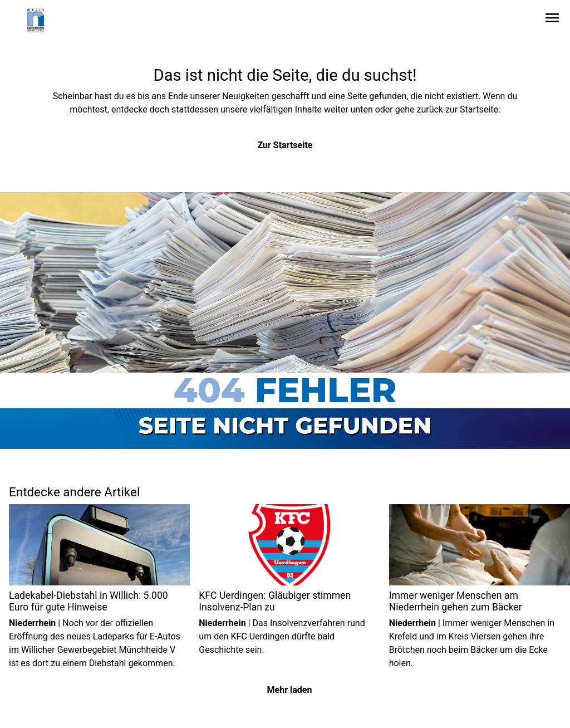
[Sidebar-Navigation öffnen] (552, 20)
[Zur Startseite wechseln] (36, 20)
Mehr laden (290, 690)
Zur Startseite (285, 145)
